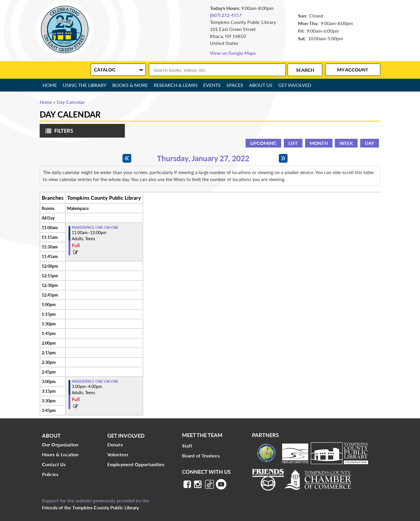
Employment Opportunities (136, 464)
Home (50, 85)
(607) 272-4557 (226, 15)
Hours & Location (60, 454)
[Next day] (283, 158)
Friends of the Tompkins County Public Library (91, 507)
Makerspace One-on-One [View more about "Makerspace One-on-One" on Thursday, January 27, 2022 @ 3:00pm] (95, 382)
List (293, 143)
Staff (187, 446)
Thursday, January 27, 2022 (203, 158)
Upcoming (263, 143)
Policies (50, 474)
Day (370, 143)
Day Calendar (71, 102)
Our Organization (60, 444)
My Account (353, 70)
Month (319, 143)
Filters (58, 133)
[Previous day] (127, 158)
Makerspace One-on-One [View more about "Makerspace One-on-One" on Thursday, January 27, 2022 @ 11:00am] (95, 228)
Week (346, 143)
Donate (115, 444)
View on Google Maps (233, 53)
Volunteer (118, 454)
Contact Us (54, 464)
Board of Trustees (201, 456)
